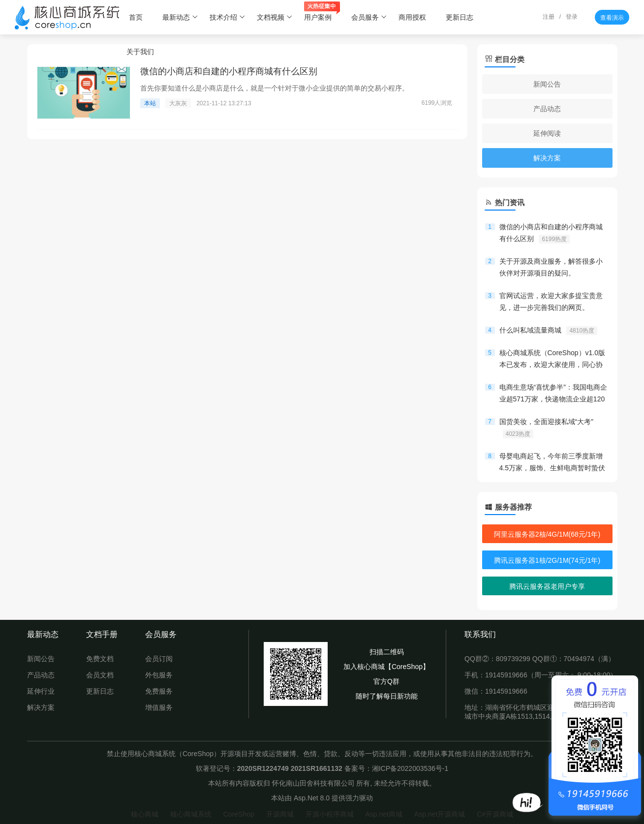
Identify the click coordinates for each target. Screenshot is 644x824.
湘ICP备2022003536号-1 (410, 768)
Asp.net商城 (383, 814)
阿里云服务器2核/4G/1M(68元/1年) (547, 534)
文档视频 (275, 17)
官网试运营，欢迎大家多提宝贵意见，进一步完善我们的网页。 (551, 303)
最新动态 (180, 17)
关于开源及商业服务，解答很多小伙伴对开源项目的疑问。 (551, 268)
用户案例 (322, 12)
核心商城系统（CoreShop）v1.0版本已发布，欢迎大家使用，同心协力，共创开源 (552, 360)
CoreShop (239, 814)
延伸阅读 (547, 133)
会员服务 (369, 17)
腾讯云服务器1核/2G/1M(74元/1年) (547, 560)
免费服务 (159, 691)
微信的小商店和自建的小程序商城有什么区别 (551, 233)
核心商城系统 (191, 814)
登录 (572, 17)
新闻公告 (547, 84)
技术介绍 (228, 17)
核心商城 (145, 814)
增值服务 (159, 707)
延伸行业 (41, 691)
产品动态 (547, 109)
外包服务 (159, 675)
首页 (136, 17)
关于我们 (140, 52)
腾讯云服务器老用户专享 (547, 586)
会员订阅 (159, 659)
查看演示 (612, 18)
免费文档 (100, 659)
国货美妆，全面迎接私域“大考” (546, 428)
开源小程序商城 (330, 814)
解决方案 (547, 158)
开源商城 (280, 814)
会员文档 (100, 675)
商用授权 (412, 17)
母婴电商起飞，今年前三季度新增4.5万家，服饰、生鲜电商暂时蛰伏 (552, 463)
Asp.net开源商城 (440, 814)
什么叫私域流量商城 (549, 331)
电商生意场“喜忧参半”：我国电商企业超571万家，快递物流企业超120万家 (553, 394)
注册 (549, 17)
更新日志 (460, 17)
